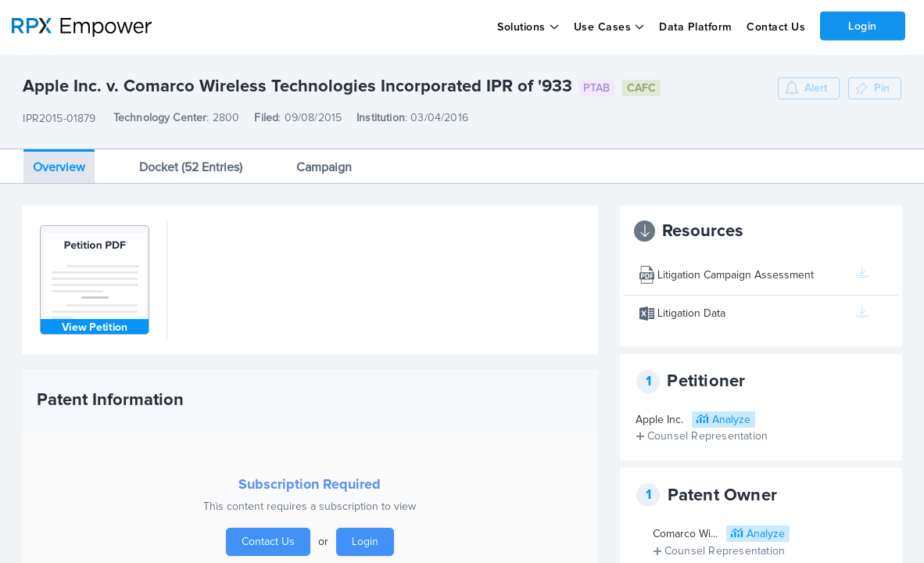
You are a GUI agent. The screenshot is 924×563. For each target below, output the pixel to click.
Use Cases (603, 27)
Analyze (731, 420)
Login (863, 26)
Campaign (324, 167)
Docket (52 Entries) (191, 167)
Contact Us (776, 27)
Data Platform (696, 27)
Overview (59, 167)
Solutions (521, 27)
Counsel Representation (707, 436)
